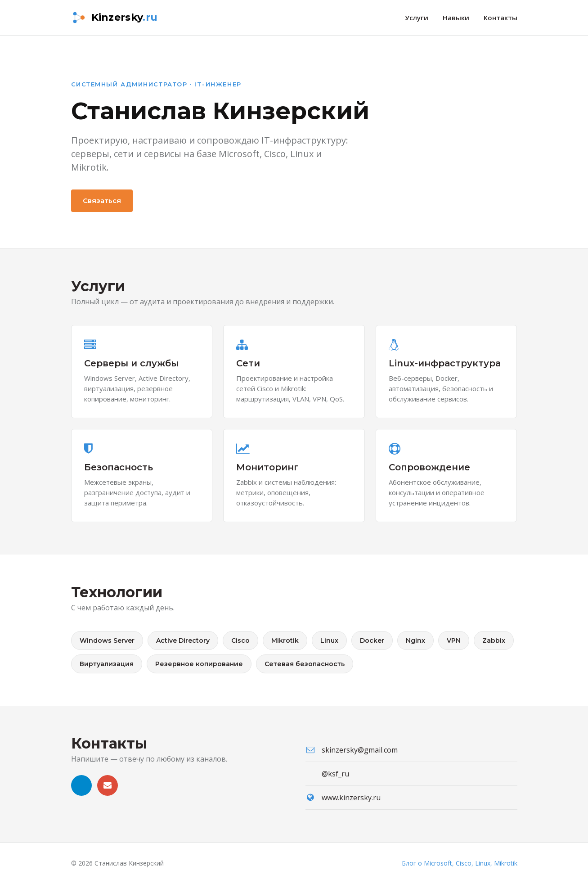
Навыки (456, 18)
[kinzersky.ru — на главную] (114, 18)
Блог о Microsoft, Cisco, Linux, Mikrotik (460, 863)
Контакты (500, 18)
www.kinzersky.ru (351, 798)
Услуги (417, 18)
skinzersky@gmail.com (360, 750)
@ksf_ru (335, 774)
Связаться (102, 201)
